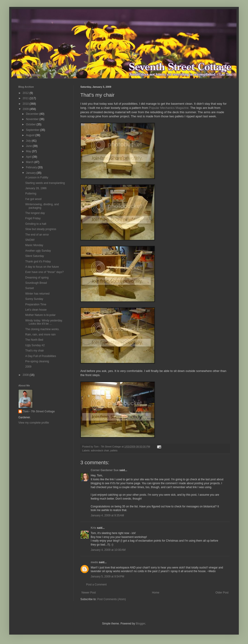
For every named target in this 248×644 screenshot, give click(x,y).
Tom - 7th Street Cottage (39, 411)
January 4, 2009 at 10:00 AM (108, 550)
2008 (26, 375)
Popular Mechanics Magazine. (169, 108)
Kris (93, 528)
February (32, 167)
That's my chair (35, 351)
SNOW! (30, 240)
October (31, 124)
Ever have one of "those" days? (44, 272)
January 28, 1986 (36, 188)
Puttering (31, 194)
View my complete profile (34, 423)
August (31, 135)
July (29, 141)
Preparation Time (36, 304)
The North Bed (34, 340)
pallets (114, 450)
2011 (26, 98)
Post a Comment (96, 585)
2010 (26, 104)
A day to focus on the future (42, 267)
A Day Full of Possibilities (41, 356)
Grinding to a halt (36, 224)
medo (94, 562)
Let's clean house (36, 310)
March (30, 162)
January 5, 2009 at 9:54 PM (107, 577)
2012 (26, 93)
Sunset (30, 288)
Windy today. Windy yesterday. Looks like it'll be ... (44, 322)
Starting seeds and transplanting (45, 183)
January (31, 173)
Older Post (222, 593)
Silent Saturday (35, 256)
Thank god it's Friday (38, 262)
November (33, 119)
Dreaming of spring (37, 278)
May (29, 151)
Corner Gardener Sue (105, 470)
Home (156, 593)
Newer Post (89, 593)
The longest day (35, 213)
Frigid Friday (33, 218)
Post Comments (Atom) (111, 599)
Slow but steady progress (41, 229)
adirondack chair (100, 450)
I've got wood (33, 199)
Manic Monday (34, 245)
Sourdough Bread (36, 283)
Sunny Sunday (34, 299)
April (29, 157)
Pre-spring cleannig (37, 361)
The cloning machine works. (42, 329)
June (29, 146)
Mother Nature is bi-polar (40, 315)
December (33, 114)
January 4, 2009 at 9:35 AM (107, 515)
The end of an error (37, 235)
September (33, 130)
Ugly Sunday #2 (35, 345)
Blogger (140, 624)
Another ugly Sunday (38, 251)
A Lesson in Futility (37, 177)
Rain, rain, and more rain (40, 335)
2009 (26, 109)
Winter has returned (37, 294)
